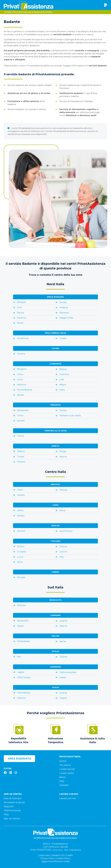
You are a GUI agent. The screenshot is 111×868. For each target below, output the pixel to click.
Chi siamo (65, 765)
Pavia (62, 390)
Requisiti (9, 806)
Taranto (63, 657)
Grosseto (22, 552)
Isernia (63, 641)
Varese (20, 395)
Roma (62, 510)
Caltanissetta (24, 693)
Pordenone (23, 338)
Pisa (61, 557)
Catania (63, 693)
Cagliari (21, 672)
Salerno (63, 626)
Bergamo (22, 369)
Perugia (21, 577)
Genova (21, 354)
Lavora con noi (68, 798)
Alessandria (23, 410)
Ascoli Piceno (66, 531)
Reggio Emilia (66, 318)
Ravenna (22, 318)
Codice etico (44, 855)
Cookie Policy (63, 858)
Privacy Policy (48, 858)
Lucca (20, 557)
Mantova (21, 385)
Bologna (21, 302)
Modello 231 (58, 855)
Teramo (21, 495)
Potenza (21, 605)
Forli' (19, 308)
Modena (64, 308)
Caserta (63, 621)
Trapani (63, 698)
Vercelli (21, 421)
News (62, 777)
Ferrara (63, 302)
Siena (20, 562)
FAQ (62, 781)
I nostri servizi (67, 769)
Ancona (21, 531)
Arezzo (21, 546)
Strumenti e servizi (14, 802)
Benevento (23, 621)
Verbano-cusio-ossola (70, 416)
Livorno (63, 552)
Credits (69, 855)
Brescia (63, 369)
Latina (20, 510)
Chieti (20, 490)
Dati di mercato (13, 798)
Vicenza (21, 462)
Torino (20, 416)
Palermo (21, 698)
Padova (21, 451)
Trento (21, 436)
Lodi (62, 379)
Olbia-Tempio (24, 677)
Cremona (64, 374)
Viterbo (21, 516)
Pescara (63, 490)
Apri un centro (12, 819)
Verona (63, 457)
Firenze (63, 547)
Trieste (63, 338)
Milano (63, 385)
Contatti (64, 785)
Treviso (21, 457)
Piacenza (64, 313)
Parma (20, 313)
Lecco (20, 379)
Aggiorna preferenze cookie (56, 861)
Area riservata (19, 759)
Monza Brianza (25, 390)
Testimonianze (12, 810)
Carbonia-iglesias (68, 672)
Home (63, 761)
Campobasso (23, 641)
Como (20, 374)
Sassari (63, 677)
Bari (19, 657)
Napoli (20, 626)
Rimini (20, 323)
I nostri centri (67, 773)
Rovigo (63, 451)
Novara (63, 410)
